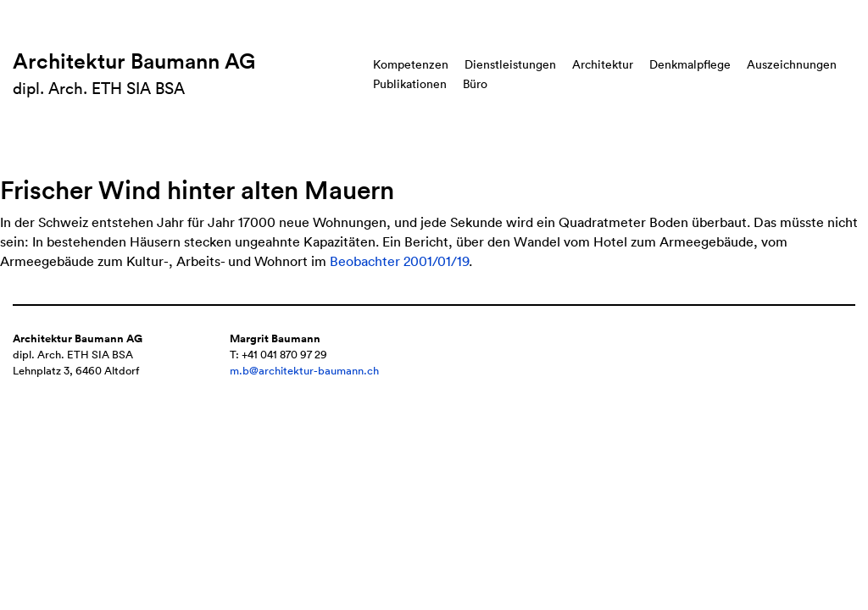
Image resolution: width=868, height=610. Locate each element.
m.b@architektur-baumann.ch (304, 371)
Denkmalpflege (690, 64)
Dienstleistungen (510, 64)
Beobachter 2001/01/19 (399, 261)
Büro (475, 84)
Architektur (603, 64)
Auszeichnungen (792, 64)
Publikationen (410, 84)
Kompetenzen (411, 64)
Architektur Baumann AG (134, 61)
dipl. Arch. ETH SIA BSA (99, 88)
